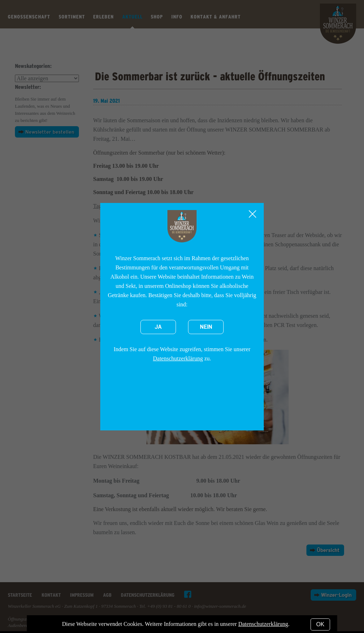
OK (320, 624)
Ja (158, 327)
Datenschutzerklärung (178, 358)
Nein (206, 327)
